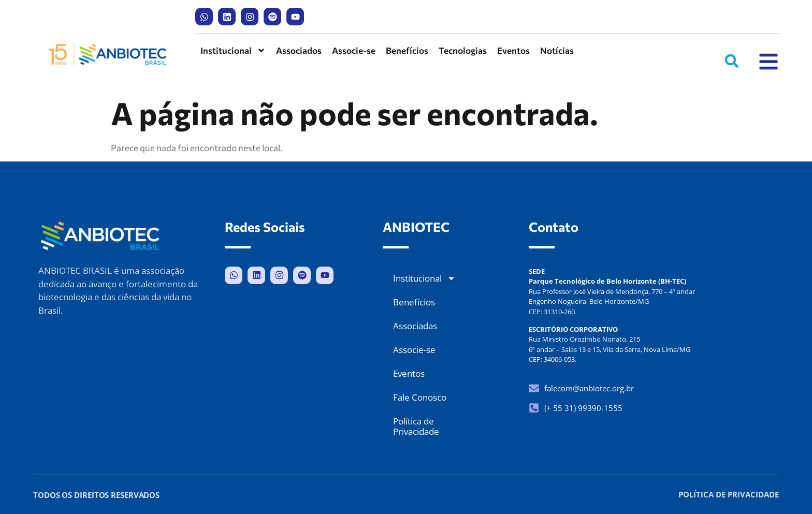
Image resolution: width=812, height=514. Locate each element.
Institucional (233, 50)
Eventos (513, 50)
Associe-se (354, 50)
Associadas (415, 326)
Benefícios (407, 50)
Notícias (557, 50)
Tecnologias (463, 50)
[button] (732, 61)
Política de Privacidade (416, 426)
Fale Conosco (420, 397)
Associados (299, 50)
